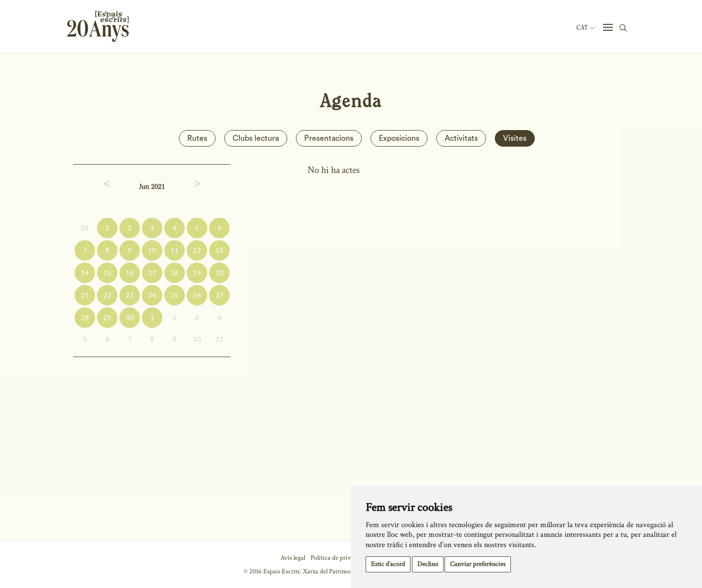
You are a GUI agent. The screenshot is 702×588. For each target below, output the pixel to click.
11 (175, 250)
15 (107, 273)
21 (85, 295)
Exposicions (399, 138)
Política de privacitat (338, 558)
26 (197, 295)
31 (85, 228)
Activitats (461, 138)
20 (219, 273)
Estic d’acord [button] (388, 564)
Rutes (197, 138)
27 (219, 295)
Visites (515, 138)
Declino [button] (428, 564)
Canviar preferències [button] (478, 564)
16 (130, 273)
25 (175, 295)
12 (197, 250)
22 (107, 295)
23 (130, 295)
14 (85, 273)
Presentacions (329, 138)
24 (152, 295)
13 (219, 250)
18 (175, 273)
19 (197, 273)
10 (152, 250)
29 (107, 317)
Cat (585, 28)
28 (85, 317)
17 (152, 273)
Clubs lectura (256, 138)
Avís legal (293, 558)
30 (130, 317)
